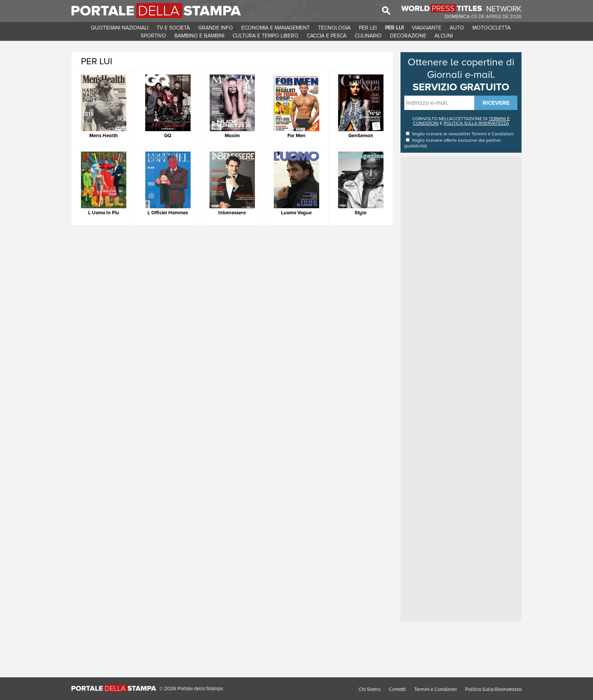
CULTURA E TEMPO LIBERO (265, 36)
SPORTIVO (153, 36)
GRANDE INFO (216, 28)
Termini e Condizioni (493, 134)
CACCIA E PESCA (327, 36)
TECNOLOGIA (334, 28)
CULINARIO (368, 36)
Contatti (397, 689)
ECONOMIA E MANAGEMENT (276, 28)
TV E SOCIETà (173, 28)
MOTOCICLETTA (491, 28)
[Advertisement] (461, 272)
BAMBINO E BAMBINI (199, 36)
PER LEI (368, 28)
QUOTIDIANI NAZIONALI (120, 28)
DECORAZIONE (408, 36)
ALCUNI (444, 36)
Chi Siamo (369, 689)
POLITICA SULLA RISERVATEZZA (476, 123)
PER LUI (394, 28)
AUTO (457, 28)
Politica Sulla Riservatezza (493, 689)
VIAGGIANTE (427, 28)
